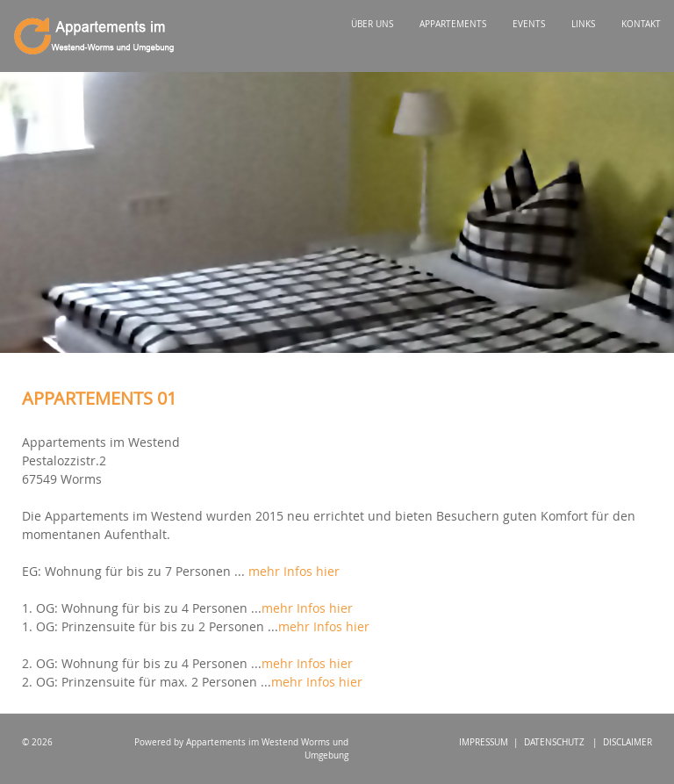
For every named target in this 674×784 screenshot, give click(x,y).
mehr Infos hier (294, 571)
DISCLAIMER (627, 742)
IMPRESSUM (484, 742)
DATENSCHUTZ (554, 742)
